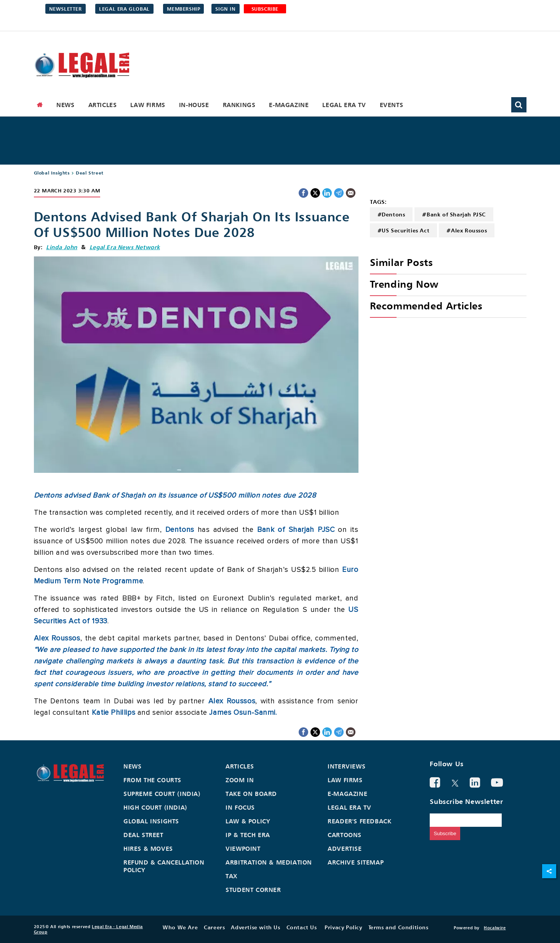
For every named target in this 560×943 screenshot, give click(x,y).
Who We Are (180, 927)
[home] (40, 105)
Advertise (345, 849)
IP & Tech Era (248, 835)
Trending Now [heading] (404, 284)
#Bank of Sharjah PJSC (454, 214)
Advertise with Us (255, 927)
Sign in (225, 9)
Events (392, 105)
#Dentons (391, 214)
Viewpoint (243, 849)
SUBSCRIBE (265, 9)
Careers (214, 927)
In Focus (240, 807)
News (65, 105)
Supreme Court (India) (162, 794)
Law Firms (148, 105)
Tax (232, 876)
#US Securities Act (404, 230)
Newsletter (66, 9)
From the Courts (152, 780)
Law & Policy (248, 821)
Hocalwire (495, 928)
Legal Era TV (344, 105)
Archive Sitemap (356, 862)
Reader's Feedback (359, 821)
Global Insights (52, 173)
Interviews (346, 766)
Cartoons (345, 835)
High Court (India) (155, 807)
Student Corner (253, 890)
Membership (183, 9)
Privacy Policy (343, 927)
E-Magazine (289, 105)
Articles (103, 105)
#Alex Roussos (467, 230)
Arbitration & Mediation (269, 862)
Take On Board (251, 794)
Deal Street (90, 173)
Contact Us (302, 927)
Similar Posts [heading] (402, 262)
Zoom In (240, 780)
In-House (194, 105)
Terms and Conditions (398, 927)
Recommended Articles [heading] (426, 306)
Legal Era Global (124, 9)
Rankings (239, 105)
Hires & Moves (148, 849)
